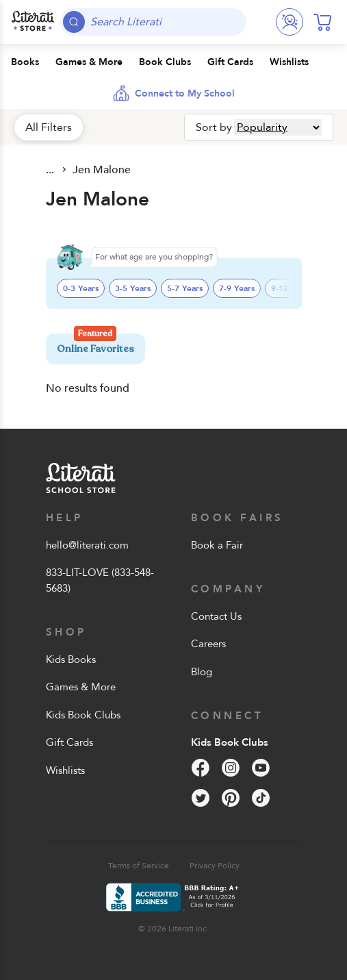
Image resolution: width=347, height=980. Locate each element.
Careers (208, 644)
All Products (51, 170)
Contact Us (216, 616)
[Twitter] (201, 798)
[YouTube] (261, 768)
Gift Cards (69, 742)
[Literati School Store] (33, 22)
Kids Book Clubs (83, 715)
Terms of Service (139, 866)
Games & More (81, 687)
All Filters (49, 127)
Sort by (214, 127)
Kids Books (71, 659)
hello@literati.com (87, 545)
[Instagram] (231, 768)
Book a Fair (217, 545)
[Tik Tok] (261, 798)
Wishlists (65, 770)
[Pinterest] (231, 798)
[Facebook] (201, 768)
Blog (202, 672)
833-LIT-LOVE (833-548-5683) (100, 580)
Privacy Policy (215, 866)
